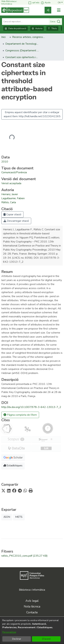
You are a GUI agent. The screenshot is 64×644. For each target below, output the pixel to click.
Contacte (32, 612)
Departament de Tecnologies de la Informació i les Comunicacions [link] (22, 44)
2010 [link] (5, 162)
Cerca (55, 22)
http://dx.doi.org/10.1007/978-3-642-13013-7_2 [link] (31, 407)
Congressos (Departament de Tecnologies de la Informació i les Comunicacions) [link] (22, 51)
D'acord (46, 639)
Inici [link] (3, 37)
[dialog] (32, 630)
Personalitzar (9, 632)
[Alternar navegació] (59, 10)
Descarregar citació (16, 221)
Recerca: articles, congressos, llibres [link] (29, 37)
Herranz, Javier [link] (10, 194)
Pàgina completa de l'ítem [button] (20, 415)
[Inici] (15, 10)
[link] (48, 10)
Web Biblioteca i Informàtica (9, 3)
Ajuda (46, 3)
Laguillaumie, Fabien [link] (13, 198)
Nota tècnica (32, 606)
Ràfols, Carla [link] (9, 202)
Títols (52, 28)
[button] (60, 3)
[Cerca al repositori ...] (25, 22)
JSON (7, 517)
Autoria (37, 28)
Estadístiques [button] (13, 466)
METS (19, 517)
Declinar (17, 639)
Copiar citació (12, 214)
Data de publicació (15, 28)
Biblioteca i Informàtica (32, 590)
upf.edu (34, 3)
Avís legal (32, 601)
